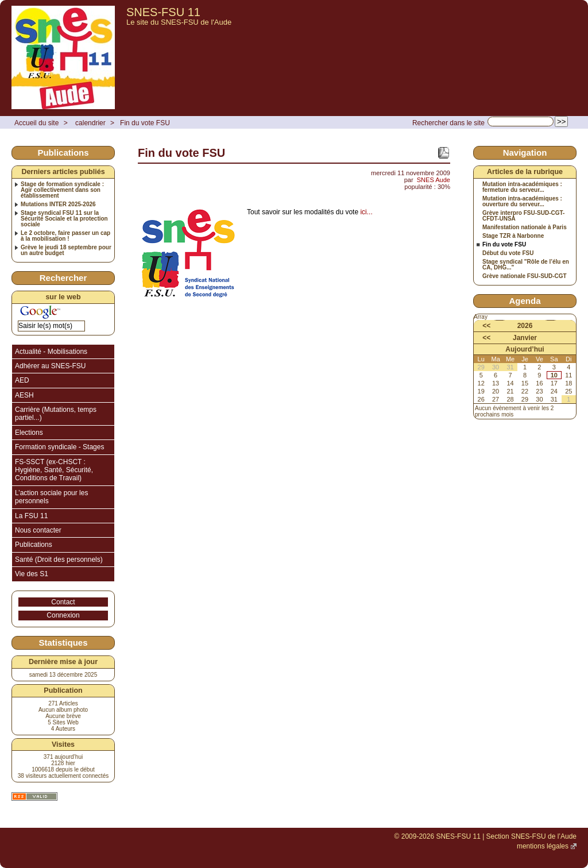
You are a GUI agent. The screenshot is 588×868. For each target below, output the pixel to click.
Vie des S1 (32, 574)
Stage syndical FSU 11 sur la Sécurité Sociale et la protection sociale (64, 219)
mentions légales (543, 846)
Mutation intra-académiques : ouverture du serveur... (522, 202)
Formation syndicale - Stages (59, 447)
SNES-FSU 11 (163, 12)
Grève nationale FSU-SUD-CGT (525, 276)
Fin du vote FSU (145, 123)
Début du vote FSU (508, 253)
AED (22, 380)
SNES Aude (434, 180)
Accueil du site (36, 123)
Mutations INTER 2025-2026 (58, 205)
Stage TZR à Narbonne (513, 236)
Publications (34, 545)
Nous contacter (38, 530)
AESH (24, 395)
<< (486, 326)
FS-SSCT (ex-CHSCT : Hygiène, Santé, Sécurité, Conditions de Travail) (54, 470)
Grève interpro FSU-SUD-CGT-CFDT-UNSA (523, 216)
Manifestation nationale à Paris (525, 227)
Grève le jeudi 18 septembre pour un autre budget (66, 250)
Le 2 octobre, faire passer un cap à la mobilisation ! (65, 236)
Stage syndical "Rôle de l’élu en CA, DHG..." (526, 265)
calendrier (90, 123)
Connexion (63, 615)
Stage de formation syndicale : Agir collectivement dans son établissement (62, 190)
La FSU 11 (31, 516)
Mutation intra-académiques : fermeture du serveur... (522, 187)
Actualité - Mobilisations (51, 352)
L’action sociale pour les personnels (51, 497)
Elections (29, 433)
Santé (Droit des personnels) (59, 560)
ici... (366, 212)
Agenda (525, 301)
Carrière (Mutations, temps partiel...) (56, 414)
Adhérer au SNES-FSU (50, 366)
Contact (63, 602)
